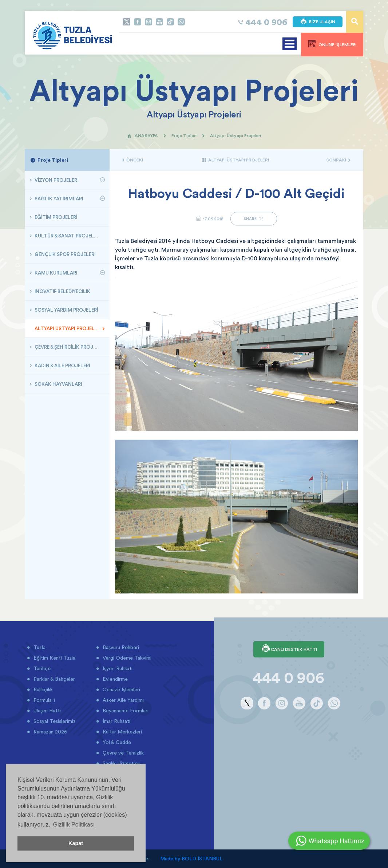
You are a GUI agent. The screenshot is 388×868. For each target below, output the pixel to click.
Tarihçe (41, 668)
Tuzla (39, 647)
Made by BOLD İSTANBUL (191, 859)
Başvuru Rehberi (120, 647)
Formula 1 (43, 700)
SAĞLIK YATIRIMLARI (58, 199)
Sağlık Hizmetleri (121, 763)
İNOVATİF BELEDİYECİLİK (62, 291)
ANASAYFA (142, 135)
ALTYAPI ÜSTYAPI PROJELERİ (67, 328)
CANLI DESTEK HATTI (289, 649)
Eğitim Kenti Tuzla (54, 658)
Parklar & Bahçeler (54, 679)
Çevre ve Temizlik (122, 753)
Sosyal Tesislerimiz (54, 721)
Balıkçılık (42, 689)
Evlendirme (114, 679)
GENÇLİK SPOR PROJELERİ (64, 254)
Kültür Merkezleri (122, 732)
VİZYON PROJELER (55, 180)
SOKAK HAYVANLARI (58, 384)
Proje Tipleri (184, 135)
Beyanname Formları (125, 711)
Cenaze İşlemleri (121, 689)
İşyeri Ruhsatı (117, 668)
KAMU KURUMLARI (56, 273)
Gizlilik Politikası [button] (74, 825)
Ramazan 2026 (50, 732)
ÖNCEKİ (133, 160)
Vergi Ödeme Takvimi (126, 658)
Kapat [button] (76, 843)
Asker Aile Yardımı (122, 700)
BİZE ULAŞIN (318, 22)
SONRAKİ (338, 160)
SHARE (254, 219)
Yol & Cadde (116, 742)
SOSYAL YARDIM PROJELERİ (66, 310)
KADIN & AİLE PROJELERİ (62, 365)
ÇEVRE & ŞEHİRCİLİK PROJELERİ (69, 347)
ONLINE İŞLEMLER (332, 44)
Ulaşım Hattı (46, 711)
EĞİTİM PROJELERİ (55, 217)
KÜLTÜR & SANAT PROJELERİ (67, 236)
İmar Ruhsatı (116, 721)
